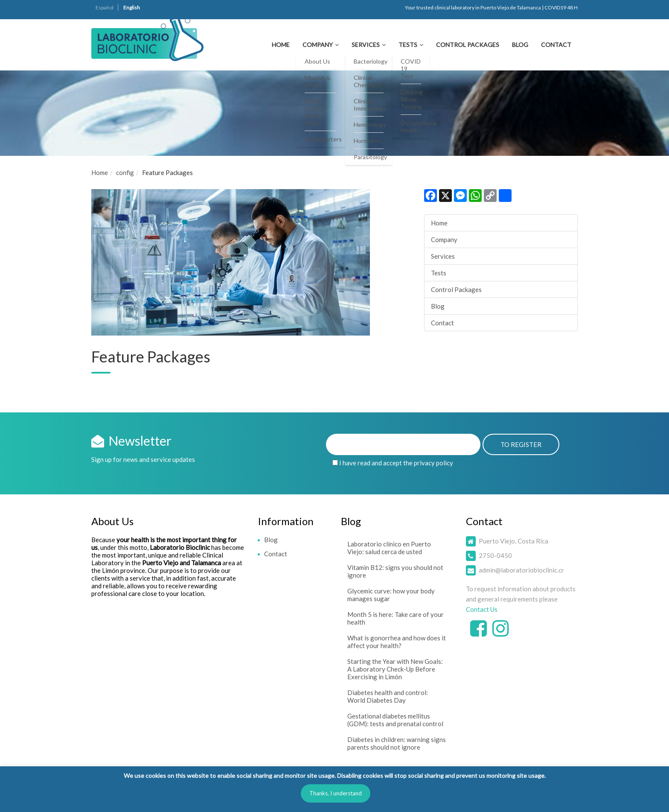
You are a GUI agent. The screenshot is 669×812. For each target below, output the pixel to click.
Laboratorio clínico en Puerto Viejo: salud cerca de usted (389, 548)
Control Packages (468, 45)
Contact (556, 45)
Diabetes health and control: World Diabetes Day (388, 696)
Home (281, 45)
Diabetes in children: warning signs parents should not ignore (397, 743)
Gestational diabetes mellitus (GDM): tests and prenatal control (395, 720)
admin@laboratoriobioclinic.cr (521, 570)
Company (318, 45)
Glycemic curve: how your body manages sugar (391, 595)
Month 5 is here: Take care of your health (396, 618)
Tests (408, 45)
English (132, 7)
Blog (520, 45)
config (125, 172)
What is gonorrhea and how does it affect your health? (397, 642)
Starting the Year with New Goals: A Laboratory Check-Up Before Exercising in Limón (395, 669)
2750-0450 (495, 555)
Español (105, 7)
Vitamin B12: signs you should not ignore (395, 571)
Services (366, 45)
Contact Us (482, 609)
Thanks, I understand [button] (336, 793)
